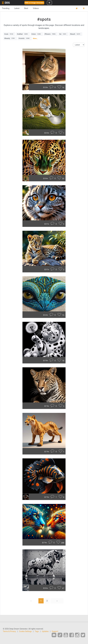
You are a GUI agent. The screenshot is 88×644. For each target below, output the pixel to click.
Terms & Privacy (9, 631)
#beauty (10, 38)
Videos (36, 8)
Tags (37, 631)
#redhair (23, 34)
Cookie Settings (25, 631)
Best (26, 8)
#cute (9, 34)
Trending (6, 8)
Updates (45, 631)
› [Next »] (57, 601)
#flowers (51, 34)
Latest (17, 8)
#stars (37, 34)
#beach (76, 34)
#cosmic (25, 38)
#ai (63, 34)
